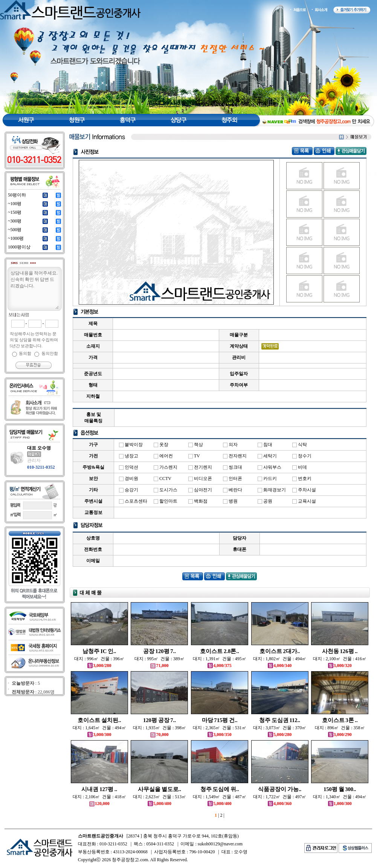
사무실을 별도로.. (159, 789)
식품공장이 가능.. (280, 789)
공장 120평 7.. (159, 651)
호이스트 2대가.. (280, 651)
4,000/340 (280, 666)
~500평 (15, 230)
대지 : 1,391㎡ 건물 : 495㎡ (220, 659)
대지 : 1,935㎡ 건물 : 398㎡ (160, 728)
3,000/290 (340, 735)
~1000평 (16, 238)
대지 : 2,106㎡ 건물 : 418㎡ (99, 797)
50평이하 (17, 195)
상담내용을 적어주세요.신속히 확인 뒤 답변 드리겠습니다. (34, 289)
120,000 (99, 804)
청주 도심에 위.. (220, 789)
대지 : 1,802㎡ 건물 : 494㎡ (280, 659)
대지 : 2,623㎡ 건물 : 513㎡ (160, 797)
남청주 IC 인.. (99, 651)
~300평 (15, 221)
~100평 (15, 204)
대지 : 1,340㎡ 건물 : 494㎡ (340, 797)
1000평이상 (19, 247)
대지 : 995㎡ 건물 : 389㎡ (159, 659)
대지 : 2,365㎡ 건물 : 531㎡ (220, 728)
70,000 (159, 735)
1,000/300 (340, 804)
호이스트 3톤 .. (340, 720)
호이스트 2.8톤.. (219, 651)
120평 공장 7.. (159, 720)
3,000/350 (219, 735)
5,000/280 (280, 735)
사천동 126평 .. (340, 651)
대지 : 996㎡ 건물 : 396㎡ (99, 659)
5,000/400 (159, 804)
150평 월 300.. (340, 789)
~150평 (15, 212)
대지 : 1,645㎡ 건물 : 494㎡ (99, 728)
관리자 (34, 460)
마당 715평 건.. (220, 720)
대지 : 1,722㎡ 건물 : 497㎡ (280, 797)
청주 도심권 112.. (280, 720)
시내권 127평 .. (99, 789)
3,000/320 (340, 666)
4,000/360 (280, 804)
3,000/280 (99, 666)
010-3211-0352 (41, 467)
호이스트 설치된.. (99, 720)
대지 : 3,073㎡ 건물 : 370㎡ (280, 728)
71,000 (159, 666)
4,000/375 (219, 666)
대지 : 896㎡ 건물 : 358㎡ (340, 728)
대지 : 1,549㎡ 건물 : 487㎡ (220, 797)
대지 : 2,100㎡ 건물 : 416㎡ (340, 659)
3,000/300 (99, 735)
